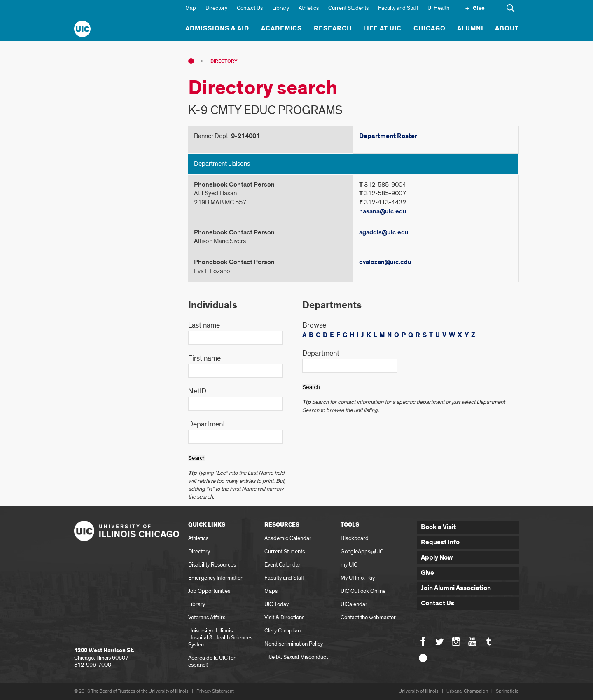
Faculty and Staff (398, 8)
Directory (216, 8)
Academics (282, 29)
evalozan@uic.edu (385, 262)
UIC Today (277, 604)
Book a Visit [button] (438, 527)
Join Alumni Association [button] (456, 588)
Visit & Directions (284, 617)
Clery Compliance (285, 631)
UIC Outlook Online (363, 591)
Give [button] (427, 573)
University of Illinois (419, 691)
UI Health (438, 8)
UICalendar (354, 604)
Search (197, 458)
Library (281, 8)
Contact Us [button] (438, 603)
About (507, 29)
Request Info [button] (440, 542)
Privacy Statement (215, 691)
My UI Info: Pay (358, 578)
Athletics (309, 8)
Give (479, 8)
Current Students (348, 8)
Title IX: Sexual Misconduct (296, 657)
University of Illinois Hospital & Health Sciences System (220, 638)
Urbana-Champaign (467, 691)
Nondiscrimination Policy (294, 644)
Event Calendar (282, 565)
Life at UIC (383, 29)
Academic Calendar (288, 538)
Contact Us (250, 8)
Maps (271, 591)
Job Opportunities (209, 591)
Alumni (470, 29)
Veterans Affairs (207, 617)
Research (333, 29)
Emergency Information (216, 578)
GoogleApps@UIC (362, 551)
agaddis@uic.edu (384, 232)
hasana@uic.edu (383, 211)
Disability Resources (212, 565)
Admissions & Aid (217, 29)
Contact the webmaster (368, 617)
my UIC (349, 565)
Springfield (507, 691)
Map (191, 8)
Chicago (430, 29)
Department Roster (388, 136)
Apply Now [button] (437, 558)
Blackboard (355, 538)
